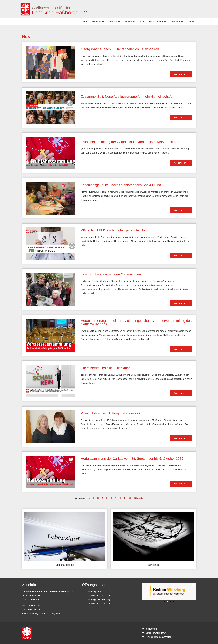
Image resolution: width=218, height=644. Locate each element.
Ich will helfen (157, 22)
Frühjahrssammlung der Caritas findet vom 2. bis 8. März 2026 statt (131, 142)
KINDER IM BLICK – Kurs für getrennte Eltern (115, 230)
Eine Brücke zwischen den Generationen (111, 274)
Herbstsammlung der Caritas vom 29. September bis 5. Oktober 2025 (132, 459)
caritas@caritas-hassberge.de (45, 613)
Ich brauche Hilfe (134, 22)
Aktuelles (98, 22)
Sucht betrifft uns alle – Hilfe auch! (106, 368)
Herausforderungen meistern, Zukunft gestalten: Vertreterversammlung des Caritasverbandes (136, 322)
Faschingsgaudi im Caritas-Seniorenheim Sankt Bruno (121, 185)
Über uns (177, 22)
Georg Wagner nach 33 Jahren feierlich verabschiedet (121, 49)
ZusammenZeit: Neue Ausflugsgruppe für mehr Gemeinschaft (126, 97)
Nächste (139, 498)
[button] (165, 602)
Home (84, 22)
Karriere (114, 22)
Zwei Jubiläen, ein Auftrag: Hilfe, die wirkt (111, 413)
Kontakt (191, 22)
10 (130, 498)
